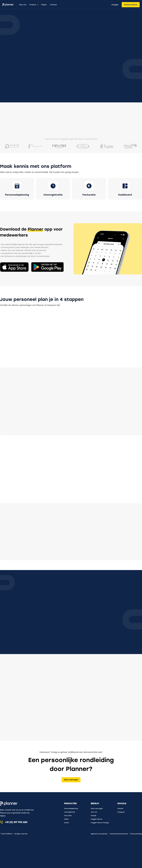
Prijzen (44, 5)
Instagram (121, 812)
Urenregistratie (70, 812)
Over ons (23, 5)
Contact (53, 5)
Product (33, 5)
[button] (33, 5)
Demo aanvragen (71, 780)
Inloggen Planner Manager (100, 823)
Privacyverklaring (136, 834)
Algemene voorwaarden (99, 834)
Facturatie (68, 816)
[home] (10, 5)
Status (67, 823)
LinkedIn (120, 809)
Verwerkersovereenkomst (119, 834)
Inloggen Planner (97, 819)
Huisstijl (93, 816)
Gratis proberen (131, 5)
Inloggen (115, 5)
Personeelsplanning (71, 809)
